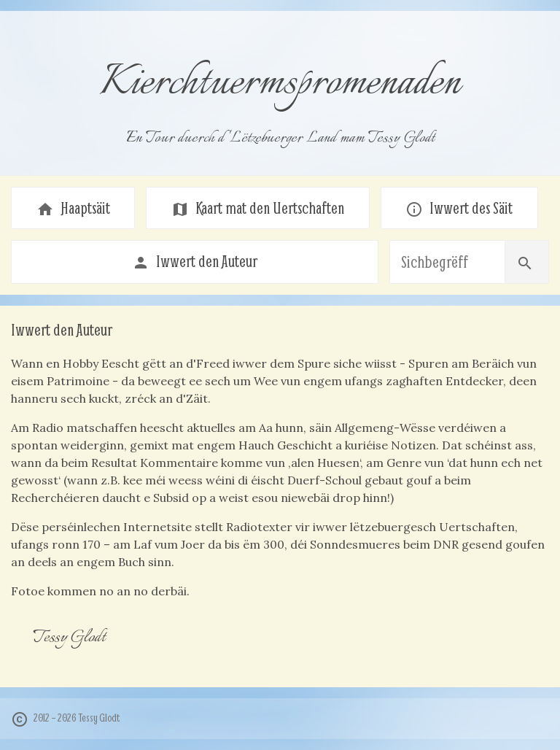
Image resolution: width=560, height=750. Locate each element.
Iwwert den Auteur (195, 261)
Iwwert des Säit (459, 208)
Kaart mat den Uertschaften (258, 208)
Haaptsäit (73, 208)
